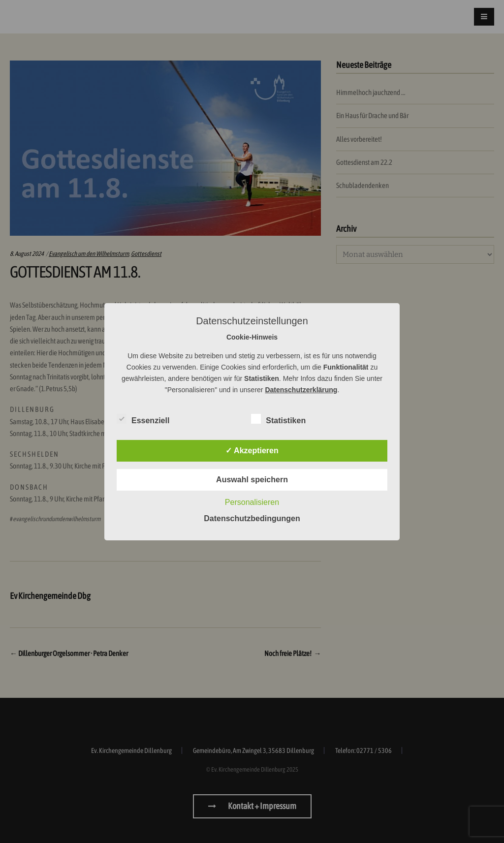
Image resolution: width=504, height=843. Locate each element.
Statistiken (278, 419)
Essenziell (143, 419)
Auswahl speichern (252, 480)
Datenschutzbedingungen (252, 518)
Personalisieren (252, 502)
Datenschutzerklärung (301, 390)
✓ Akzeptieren (252, 451)
